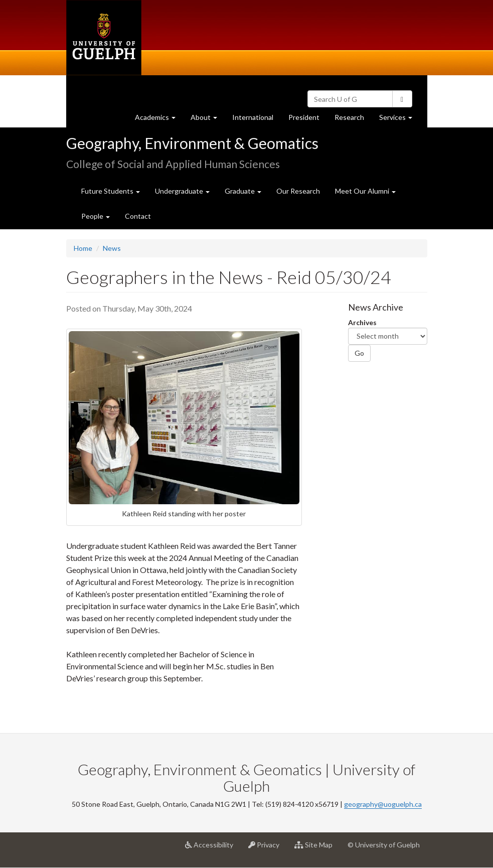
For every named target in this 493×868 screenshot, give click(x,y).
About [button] (208, 120)
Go (359, 353)
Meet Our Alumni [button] (365, 191)
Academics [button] (159, 120)
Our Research (298, 191)
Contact (138, 216)
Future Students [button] (111, 191)
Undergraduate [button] (182, 191)
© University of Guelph (384, 845)
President (304, 117)
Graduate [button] (243, 191)
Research (353, 120)
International (253, 117)
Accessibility (213, 848)
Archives (362, 322)
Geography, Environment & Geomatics (192, 143)
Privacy (268, 848)
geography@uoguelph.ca (383, 804)
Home (83, 248)
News (112, 248)
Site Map (317, 848)
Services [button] (399, 120)
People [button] (96, 216)
